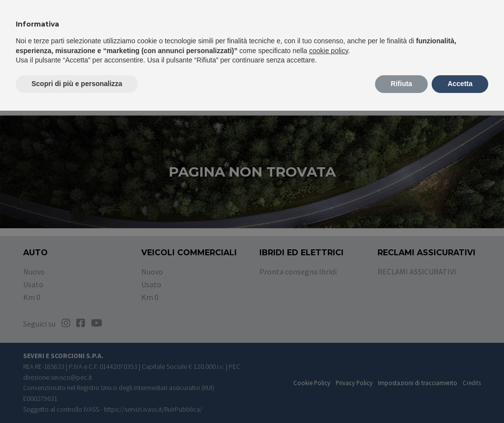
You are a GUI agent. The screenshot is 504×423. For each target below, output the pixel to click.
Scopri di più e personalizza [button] (77, 84)
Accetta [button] (460, 84)
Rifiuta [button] (402, 84)
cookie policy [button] (329, 51)
